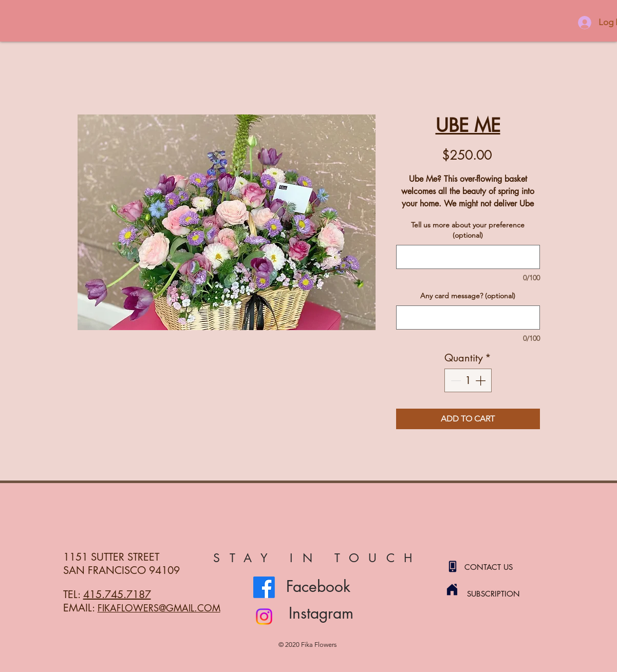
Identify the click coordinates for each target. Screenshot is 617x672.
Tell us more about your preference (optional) (468, 230)
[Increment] (481, 380)
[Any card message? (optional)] (468, 318)
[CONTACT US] (501, 567)
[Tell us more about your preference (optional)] (468, 257)
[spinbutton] (468, 380)
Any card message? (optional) (468, 296)
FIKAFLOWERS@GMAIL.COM (159, 608)
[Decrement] (455, 380)
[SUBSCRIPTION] (503, 593)
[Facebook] (264, 587)
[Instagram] (264, 617)
